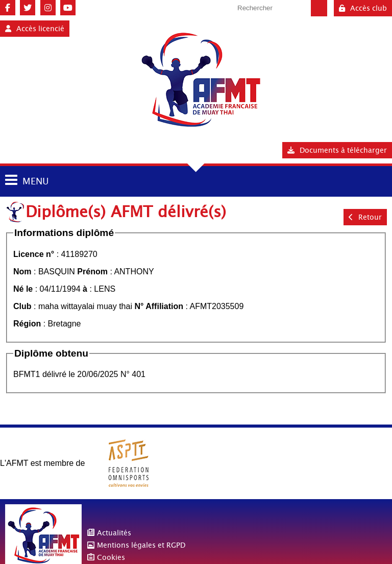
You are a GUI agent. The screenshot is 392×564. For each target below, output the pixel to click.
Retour (365, 217)
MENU (35, 181)
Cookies (111, 557)
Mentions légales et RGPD (141, 545)
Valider (319, 8)
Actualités (114, 533)
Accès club (363, 8)
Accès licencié (35, 29)
